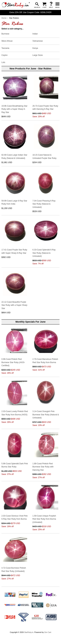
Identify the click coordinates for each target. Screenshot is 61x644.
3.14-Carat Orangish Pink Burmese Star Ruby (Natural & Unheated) (46, 415)
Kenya (35, 48)
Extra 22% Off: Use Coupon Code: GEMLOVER (31, 12)
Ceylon (4, 55)
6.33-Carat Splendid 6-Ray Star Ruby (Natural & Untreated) (44, 253)
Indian (35, 34)
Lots (3, 62)
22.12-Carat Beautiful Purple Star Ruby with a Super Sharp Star (14, 305)
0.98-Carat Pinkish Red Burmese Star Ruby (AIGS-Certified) (13, 362)
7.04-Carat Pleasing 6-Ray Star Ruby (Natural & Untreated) (44, 204)
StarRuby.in (29, 638)
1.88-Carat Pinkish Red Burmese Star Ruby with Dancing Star (43, 467)
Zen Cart (48, 638)
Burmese (5, 34)
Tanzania (5, 48)
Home (4, 18)
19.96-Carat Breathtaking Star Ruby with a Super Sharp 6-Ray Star (14, 109)
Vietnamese (38, 41)
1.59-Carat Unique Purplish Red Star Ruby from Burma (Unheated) (44, 519)
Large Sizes (38, 55)
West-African (7, 41)
